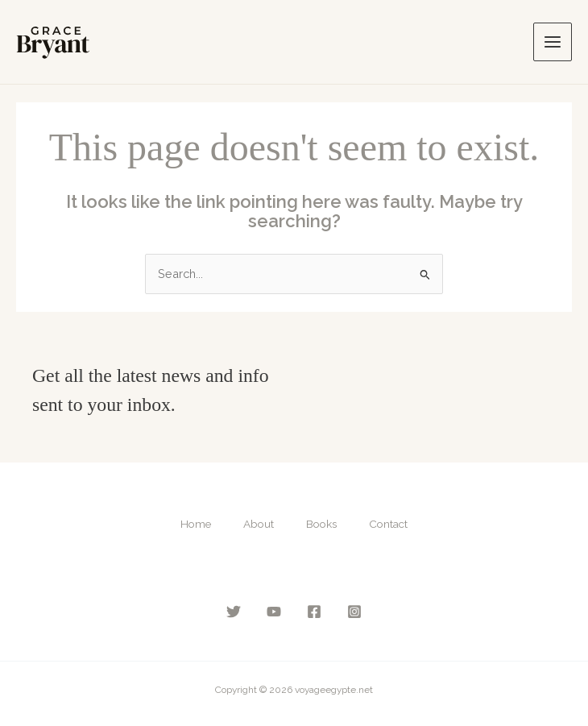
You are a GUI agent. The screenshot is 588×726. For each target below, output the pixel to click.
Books (321, 524)
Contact (388, 524)
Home (196, 524)
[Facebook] (314, 612)
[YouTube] (274, 612)
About (259, 524)
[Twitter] (234, 612)
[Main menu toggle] (553, 42)
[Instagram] (354, 612)
